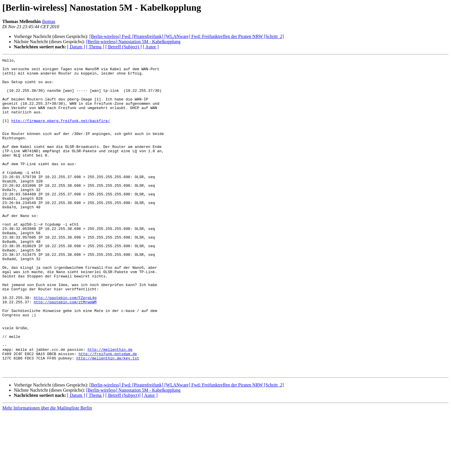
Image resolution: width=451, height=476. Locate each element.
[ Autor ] (151, 47)
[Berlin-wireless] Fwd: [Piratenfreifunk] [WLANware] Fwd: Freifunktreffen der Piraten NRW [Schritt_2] (187, 36)
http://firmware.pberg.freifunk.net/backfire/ (61, 134)
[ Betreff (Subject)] (123, 458)
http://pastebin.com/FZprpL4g (65, 346)
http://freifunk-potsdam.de (108, 413)
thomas (49, 21)
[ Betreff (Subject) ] (123, 47)
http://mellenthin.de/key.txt (108, 418)
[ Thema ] (95, 47)
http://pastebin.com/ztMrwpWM (65, 351)
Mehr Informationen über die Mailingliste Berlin (47, 471)
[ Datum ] (76, 47)
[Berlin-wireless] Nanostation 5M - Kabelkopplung (133, 42)
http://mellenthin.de (110, 408)
